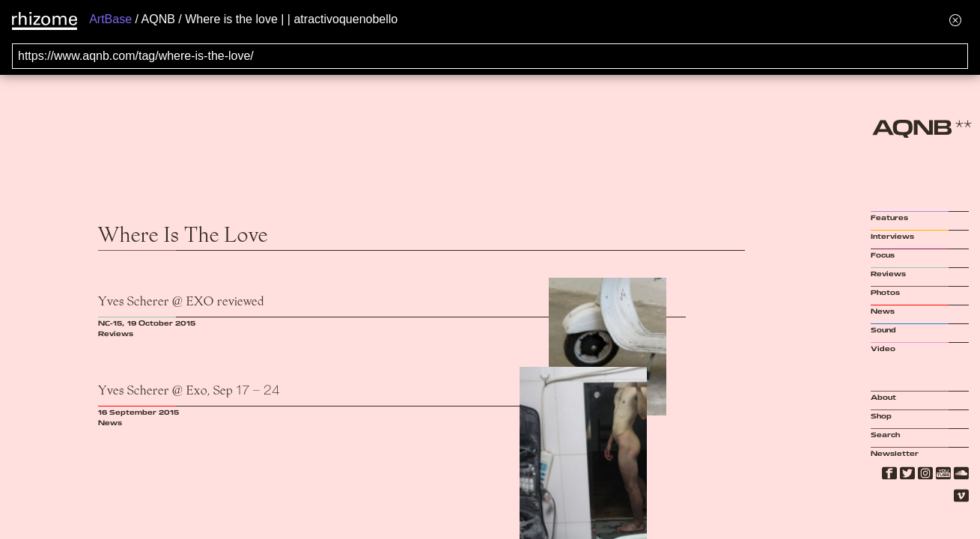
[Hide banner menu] (955, 20)
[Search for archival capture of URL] (490, 56)
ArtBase (110, 19)
